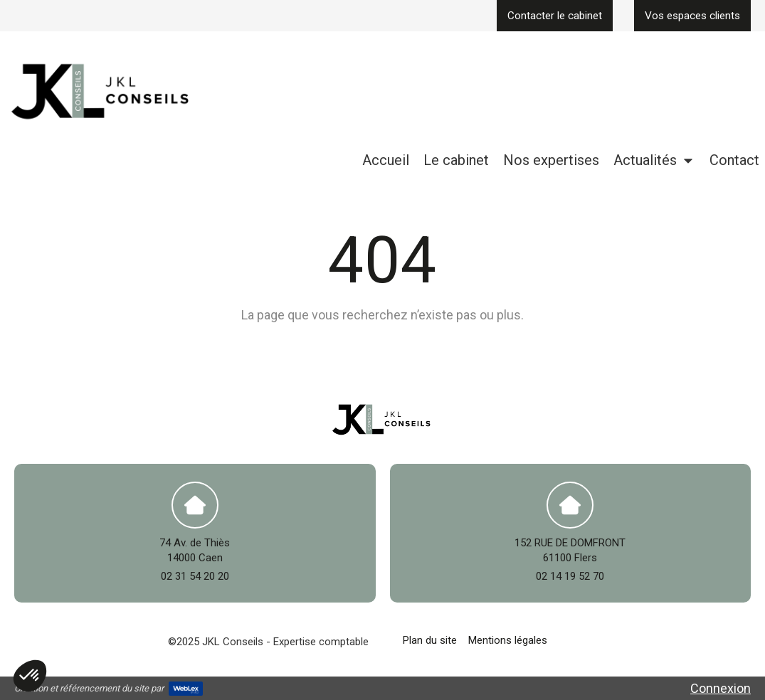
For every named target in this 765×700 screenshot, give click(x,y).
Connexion (721, 688)
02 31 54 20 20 (195, 576)
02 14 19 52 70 (570, 576)
